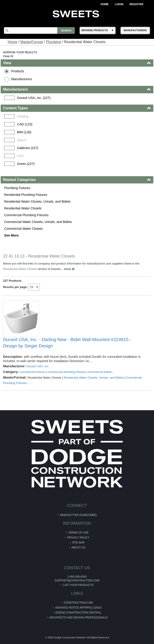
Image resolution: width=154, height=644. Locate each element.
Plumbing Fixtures (17, 188)
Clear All (8, 56)
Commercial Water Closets (23, 229)
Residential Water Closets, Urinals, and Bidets (37, 201)
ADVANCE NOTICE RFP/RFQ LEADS (78, 608)
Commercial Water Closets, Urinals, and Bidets (38, 222)
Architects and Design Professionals (78, 618)
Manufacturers (21, 79)
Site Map (78, 543)
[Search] (39, 30)
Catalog (23, 116)
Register (136, 4)
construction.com (78, 603)
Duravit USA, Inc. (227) (34, 98)
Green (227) (26, 164)
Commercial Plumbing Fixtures (26, 215)
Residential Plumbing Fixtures (26, 195)
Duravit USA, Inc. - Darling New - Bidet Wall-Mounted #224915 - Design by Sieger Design (67, 343)
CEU (20, 156)
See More (11, 235)
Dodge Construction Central (78, 613)
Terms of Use (78, 533)
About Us (78, 548)
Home (105, 4)
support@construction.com (77, 581)
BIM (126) (24, 132)
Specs (21, 140)
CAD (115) (25, 124)
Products (18, 71)
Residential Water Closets (23, 208)
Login (119, 4)
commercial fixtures (33, 372)
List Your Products (78, 585)
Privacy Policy (78, 538)
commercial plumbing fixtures (66, 372)
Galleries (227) (28, 148)
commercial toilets (100, 372)
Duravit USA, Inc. (38, 366)
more (67, 269)
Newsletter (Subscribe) (78, 515)
